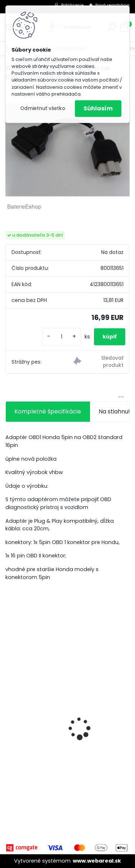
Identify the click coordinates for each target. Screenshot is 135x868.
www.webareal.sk (97, 861)
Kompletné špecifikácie (48, 411)
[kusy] (62, 337)
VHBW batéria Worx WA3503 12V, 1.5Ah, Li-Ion (64, 749)
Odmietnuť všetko (43, 108)
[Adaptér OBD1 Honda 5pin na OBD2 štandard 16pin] (67, 150)
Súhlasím (98, 108)
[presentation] (9, 716)
